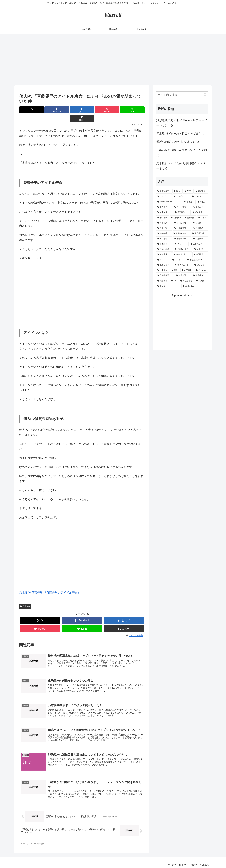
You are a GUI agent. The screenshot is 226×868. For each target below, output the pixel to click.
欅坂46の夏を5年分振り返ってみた (178, 142)
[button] (134, 110)
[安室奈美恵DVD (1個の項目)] (197, 260)
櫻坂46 (181, 858)
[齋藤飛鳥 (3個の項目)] (164, 223)
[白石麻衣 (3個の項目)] (200, 223)
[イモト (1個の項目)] (181, 244)
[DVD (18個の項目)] (188, 191)
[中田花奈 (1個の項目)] (163, 270)
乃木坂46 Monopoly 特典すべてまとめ (180, 134)
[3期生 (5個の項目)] (202, 202)
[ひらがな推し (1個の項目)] (182, 255)
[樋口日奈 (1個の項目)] (201, 265)
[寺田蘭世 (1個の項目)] (200, 255)
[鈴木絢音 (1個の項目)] (164, 244)
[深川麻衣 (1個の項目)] (202, 281)
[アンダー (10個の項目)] (181, 197)
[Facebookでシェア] (51, 110)
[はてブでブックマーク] (71, 110)
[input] (182, 95)
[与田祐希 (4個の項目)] (164, 212)
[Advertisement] (113, 60)
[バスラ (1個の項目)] (178, 260)
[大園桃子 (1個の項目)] (163, 281)
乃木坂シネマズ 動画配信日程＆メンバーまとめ (181, 166)
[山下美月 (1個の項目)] (187, 270)
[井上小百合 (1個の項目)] (187, 281)
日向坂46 (192, 858)
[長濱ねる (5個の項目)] (200, 207)
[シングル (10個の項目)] (199, 197)
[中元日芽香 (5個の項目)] (182, 207)
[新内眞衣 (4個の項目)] (176, 218)
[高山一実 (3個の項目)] (164, 228)
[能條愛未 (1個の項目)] (164, 255)
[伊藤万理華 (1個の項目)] (164, 249)
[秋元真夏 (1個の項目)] (183, 276)
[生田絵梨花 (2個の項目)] (199, 234)
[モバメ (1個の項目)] (163, 260)
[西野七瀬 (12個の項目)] (201, 191)
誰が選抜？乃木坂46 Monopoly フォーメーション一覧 (182, 123)
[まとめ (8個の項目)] (189, 202)
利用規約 (204, 858)
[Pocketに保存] (92, 110)
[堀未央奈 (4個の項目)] (200, 212)
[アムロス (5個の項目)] (164, 207)
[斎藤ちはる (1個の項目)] (199, 244)
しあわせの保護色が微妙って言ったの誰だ (182, 153)
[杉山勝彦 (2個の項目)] (200, 228)
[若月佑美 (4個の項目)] (163, 218)
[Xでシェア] (30, 110)
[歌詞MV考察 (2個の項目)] (181, 234)
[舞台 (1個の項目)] (175, 270)
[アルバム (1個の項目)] (201, 270)
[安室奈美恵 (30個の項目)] (164, 191)
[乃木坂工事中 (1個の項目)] (183, 249)
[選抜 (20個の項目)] (178, 191)
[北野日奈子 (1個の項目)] (164, 265)
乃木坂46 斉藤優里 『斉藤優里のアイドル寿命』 (50, 584)
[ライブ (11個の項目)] (164, 197)
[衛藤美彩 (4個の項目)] (190, 218)
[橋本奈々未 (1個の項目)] (182, 239)
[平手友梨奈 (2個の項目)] (182, 228)
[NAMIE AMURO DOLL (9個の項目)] (169, 202)
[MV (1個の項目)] (174, 281)
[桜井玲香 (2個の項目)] (164, 234)
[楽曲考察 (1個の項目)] (164, 239)
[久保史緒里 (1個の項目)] (165, 276)
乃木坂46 (25, 598)
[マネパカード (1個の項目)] (183, 265)
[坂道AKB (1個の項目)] (201, 249)
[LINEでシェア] (113, 110)
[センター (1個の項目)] (168, 286)
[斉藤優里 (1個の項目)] (200, 239)
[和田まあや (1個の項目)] (195, 286)
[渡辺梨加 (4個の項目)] (182, 212)
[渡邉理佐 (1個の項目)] (200, 276)
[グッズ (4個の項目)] (203, 218)
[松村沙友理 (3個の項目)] (182, 223)
